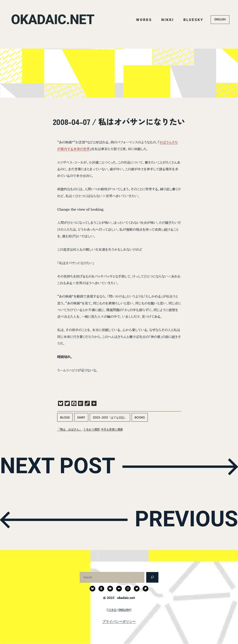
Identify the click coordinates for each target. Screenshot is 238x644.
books (140, 417)
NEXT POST (58, 466)
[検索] (152, 577)
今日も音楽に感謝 (112, 429)
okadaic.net (53, 20)
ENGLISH (220, 19)
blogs (65, 417)
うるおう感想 (91, 429)
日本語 (112, 610)
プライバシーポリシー (119, 621)
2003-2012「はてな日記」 (110, 417)
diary (81, 417)
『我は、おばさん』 (70, 429)
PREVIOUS (186, 519)
